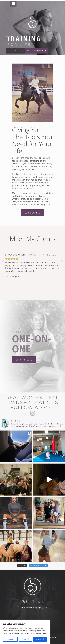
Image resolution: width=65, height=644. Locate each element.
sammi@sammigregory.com (34, 607)
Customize (10, 639)
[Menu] (13, 4)
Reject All (25, 639)
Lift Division (52, 638)
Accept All (40, 639)
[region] (25, 632)
